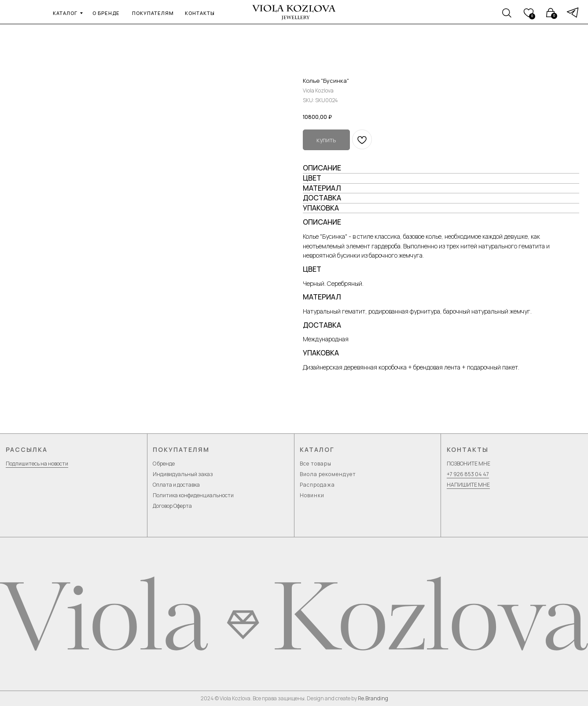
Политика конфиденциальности (193, 495)
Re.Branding (373, 698)
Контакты (468, 449)
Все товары (316, 464)
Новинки (312, 495)
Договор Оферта (172, 506)
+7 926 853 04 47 (468, 474)
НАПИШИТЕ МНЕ (468, 485)
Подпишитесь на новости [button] (37, 464)
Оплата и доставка (176, 485)
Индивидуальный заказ (183, 474)
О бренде (164, 464)
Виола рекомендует (328, 474)
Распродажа (317, 485)
